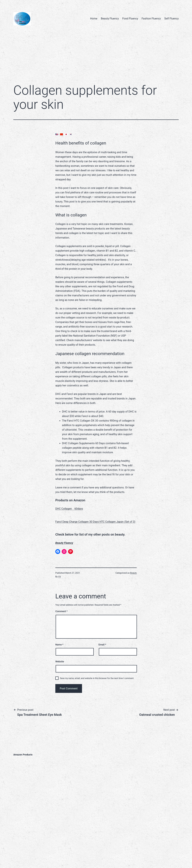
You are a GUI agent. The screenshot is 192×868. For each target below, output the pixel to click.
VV (60, 577)
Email (102, 645)
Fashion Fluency (151, 19)
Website (60, 661)
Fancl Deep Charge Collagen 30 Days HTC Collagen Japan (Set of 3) (95, 522)
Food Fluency (130, 19)
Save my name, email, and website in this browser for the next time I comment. (97, 678)
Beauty (133, 573)
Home (94, 19)
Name (59, 645)
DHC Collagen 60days (69, 509)
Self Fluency (171, 19)
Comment (61, 611)
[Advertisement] (96, 59)
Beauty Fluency (110, 19)
